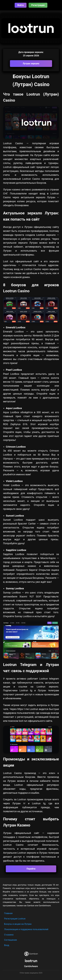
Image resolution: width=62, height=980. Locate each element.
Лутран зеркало (31, 64)
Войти (21, 5)
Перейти (31, 869)
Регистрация (38, 5)
